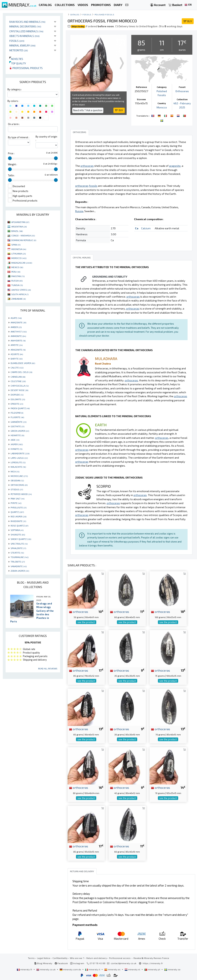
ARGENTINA (19, 226)
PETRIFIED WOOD (21, 494)
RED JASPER (19, 516)
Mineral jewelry (22, 45)
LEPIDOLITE (18, 462)
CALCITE (17, 368)
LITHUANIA (19, 254)
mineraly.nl (133, 969)
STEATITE (17, 553)
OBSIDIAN (17, 480)
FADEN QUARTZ (20, 408)
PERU (16, 272)
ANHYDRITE (18, 340)
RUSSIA (17, 281)
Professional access (120, 958)
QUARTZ (17, 512)
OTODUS (17, 489)
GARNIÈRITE (19, 422)
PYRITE (16, 503)
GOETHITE (18, 426)
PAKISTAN (18, 276)
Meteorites (19, 50)
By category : (15, 89)
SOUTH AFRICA (20, 294)
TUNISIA (17, 285)
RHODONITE (18, 521)
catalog (75, 14)
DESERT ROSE (19, 390)
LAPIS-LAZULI (19, 458)
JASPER (17, 444)
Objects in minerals (24, 36)
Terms (31, 958)
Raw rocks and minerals (27, 22)
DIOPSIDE (17, 395)
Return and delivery (97, 958)
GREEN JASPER (20, 431)
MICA (15, 471)
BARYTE (17, 359)
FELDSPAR (17, 413)
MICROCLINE (19, 476)
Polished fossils (104, 14)
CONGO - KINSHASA (23, 235)
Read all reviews (48, 668)
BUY (188, 21)
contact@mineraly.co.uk (124, 963)
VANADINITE (19, 566)
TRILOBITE (18, 562)
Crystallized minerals (26, 31)
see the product (86, 622)
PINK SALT (18, 498)
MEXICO (17, 267)
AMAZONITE (18, 322)
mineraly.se (172, 969)
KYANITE (16, 449)
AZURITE (17, 354)
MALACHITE (18, 467)
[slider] (10, 158)
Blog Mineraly (43, 963)
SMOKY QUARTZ (21, 539)
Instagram (77, 963)
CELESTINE (18, 381)
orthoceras (79, 612)
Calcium (146, 228)
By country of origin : (46, 138)
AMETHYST (19, 332)
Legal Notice (44, 958)
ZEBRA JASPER (20, 571)
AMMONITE (18, 336)
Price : (11, 153)
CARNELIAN (18, 377)
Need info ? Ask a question (88, 110)
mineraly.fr (25, 969)
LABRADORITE (20, 453)
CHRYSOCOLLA (20, 386)
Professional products (26, 68)
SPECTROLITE (19, 544)
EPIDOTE (17, 404)
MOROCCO (19, 258)
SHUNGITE (18, 534)
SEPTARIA (17, 530)
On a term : (14, 124)
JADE (15, 440)
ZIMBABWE (19, 299)
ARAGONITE (18, 350)
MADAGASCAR (22, 263)
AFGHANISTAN (20, 222)
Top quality (18, 63)
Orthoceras (182, 91)
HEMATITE (17, 435)
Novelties (16, 59)
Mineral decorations (25, 26)
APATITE (17, 345)
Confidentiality (60, 958)
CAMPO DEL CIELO (21, 372)
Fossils (17, 41)
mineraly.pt (152, 969)
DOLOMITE (18, 399)
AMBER (16, 327)
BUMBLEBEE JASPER (23, 363)
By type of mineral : (19, 137)
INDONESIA (19, 249)
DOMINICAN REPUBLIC (24, 240)
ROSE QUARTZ (19, 526)
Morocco (162, 107)
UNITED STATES (21, 290)
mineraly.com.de (71, 969)
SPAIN (16, 245)
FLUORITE (17, 417)
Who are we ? (77, 958)
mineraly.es (113, 969)
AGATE (16, 318)
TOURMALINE (20, 557)
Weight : (12, 164)
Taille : (11, 175)
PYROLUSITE (19, 507)
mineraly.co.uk (46, 969)
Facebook (61, 963)
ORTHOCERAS (19, 485)
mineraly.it (93, 969)
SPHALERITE (18, 548)
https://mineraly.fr (153, 963)
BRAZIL (17, 231)
